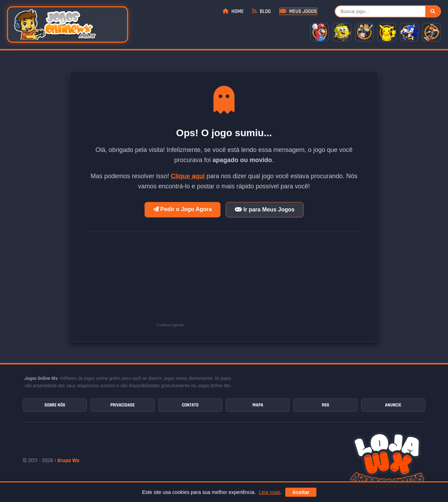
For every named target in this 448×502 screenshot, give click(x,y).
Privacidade (122, 405)
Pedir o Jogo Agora (183, 209)
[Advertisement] (239, 283)
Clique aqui (188, 176)
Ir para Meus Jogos (265, 210)
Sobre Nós (55, 405)
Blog (261, 11)
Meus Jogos (298, 11)
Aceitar (301, 492)
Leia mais (270, 492)
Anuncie (393, 405)
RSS (325, 405)
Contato (190, 405)
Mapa (258, 405)
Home (233, 11)
